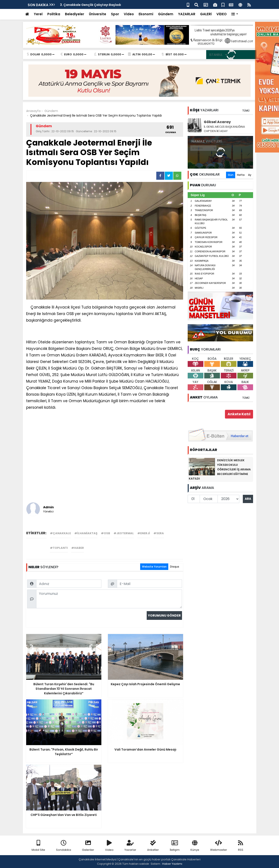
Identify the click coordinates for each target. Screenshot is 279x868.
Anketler (153, 846)
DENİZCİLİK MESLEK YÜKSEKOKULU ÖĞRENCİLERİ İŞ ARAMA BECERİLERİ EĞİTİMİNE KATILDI (220, 469)
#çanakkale (60, 533)
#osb (105, 533)
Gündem (166, 14)
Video (129, 14)
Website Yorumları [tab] (154, 567)
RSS (241, 846)
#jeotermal (124, 533)
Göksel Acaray (217, 122)
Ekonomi (146, 14)
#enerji (144, 533)
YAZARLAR (187, 14)
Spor (115, 14)
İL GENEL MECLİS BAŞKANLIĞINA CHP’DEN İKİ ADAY (224, 129)
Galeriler (88, 846)
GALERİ (206, 14)
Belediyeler (75, 14)
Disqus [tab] (175, 567)
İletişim (175, 846)
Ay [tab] (250, 175)
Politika (54, 14)
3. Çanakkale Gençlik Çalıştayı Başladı (90, 5)
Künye (195, 846)
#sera (159, 533)
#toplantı (59, 548)
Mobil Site (38, 846)
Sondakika (64, 846)
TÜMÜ (246, 111)
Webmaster (219, 846)
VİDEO (222, 14)
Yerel (38, 14)
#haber (78, 548)
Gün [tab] (231, 175)
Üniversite (98, 14)
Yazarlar (130, 846)
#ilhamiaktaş (86, 533)
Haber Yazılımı (172, 864)
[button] (235, 14)
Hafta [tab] (241, 175)
